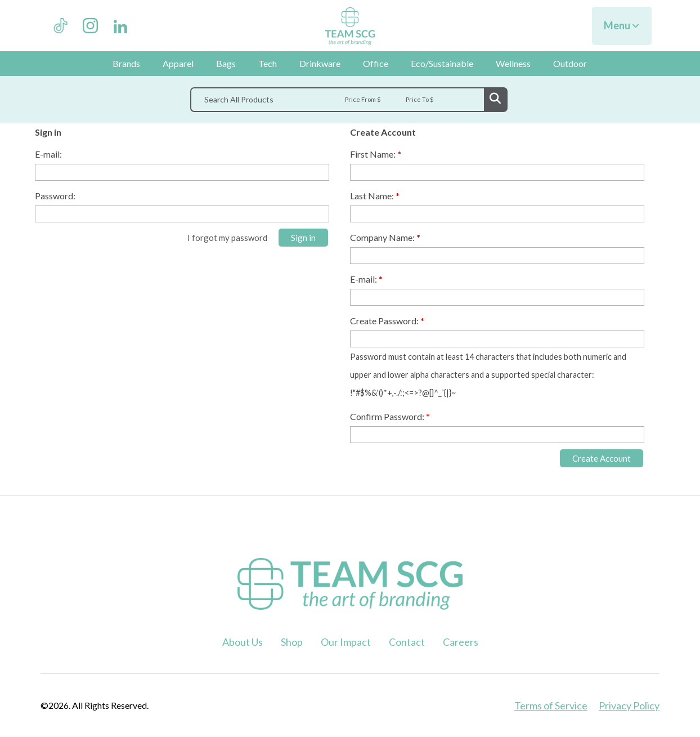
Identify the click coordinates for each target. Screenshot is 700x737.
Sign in (303, 238)
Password (54, 196)
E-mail (47, 154)
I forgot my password (227, 238)
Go (495, 100)
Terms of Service (551, 705)
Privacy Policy (629, 705)
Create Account (602, 458)
